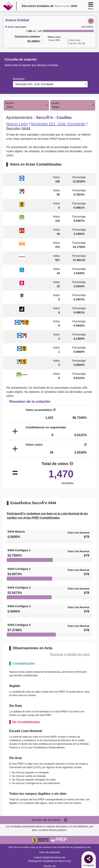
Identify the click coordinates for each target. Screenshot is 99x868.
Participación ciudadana (27, 36)
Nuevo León (17, 124)
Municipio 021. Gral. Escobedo (34, 84)
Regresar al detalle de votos (70, 654)
